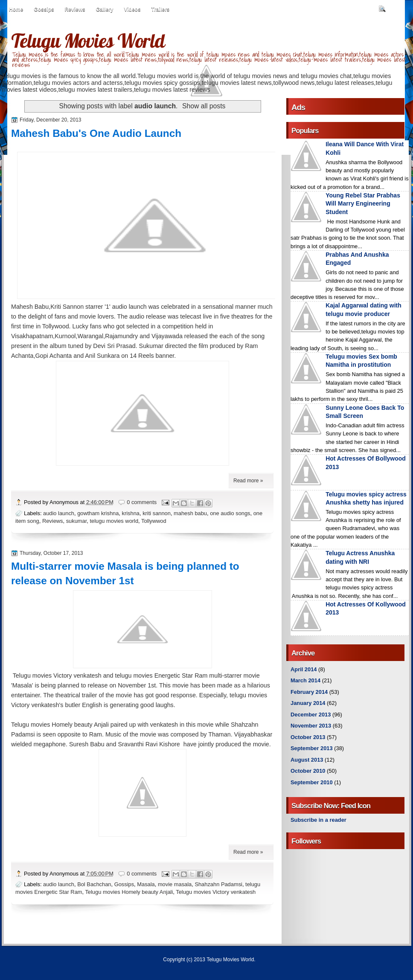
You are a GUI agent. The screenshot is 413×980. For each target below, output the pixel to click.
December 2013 (311, 715)
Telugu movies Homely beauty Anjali (129, 892)
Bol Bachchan (94, 884)
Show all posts (204, 106)
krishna (131, 513)
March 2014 (305, 680)
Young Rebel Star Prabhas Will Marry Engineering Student (363, 204)
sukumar (77, 521)
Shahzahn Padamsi (218, 884)
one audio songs (230, 513)
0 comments (142, 502)
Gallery (105, 9)
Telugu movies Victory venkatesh (216, 892)
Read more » (248, 481)
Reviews (75, 9)
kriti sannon (157, 513)
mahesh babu (190, 513)
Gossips (44, 9)
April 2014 (304, 669)
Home (16, 9)
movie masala (175, 884)
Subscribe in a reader (318, 820)
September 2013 (312, 748)
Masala (146, 884)
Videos (132, 9)
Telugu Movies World (88, 41)
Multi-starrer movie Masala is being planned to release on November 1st (125, 573)
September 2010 (312, 782)
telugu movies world (114, 521)
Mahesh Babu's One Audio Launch (96, 133)
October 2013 (308, 737)
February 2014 (309, 692)
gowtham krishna (98, 513)
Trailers (161, 9)
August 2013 (307, 760)
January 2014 (308, 703)
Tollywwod (154, 521)
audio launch (59, 513)
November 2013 (311, 726)
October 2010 (308, 771)
